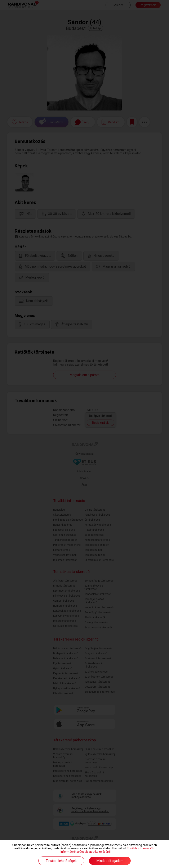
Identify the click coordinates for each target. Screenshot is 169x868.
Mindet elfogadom (110, 861)
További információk (140, 848)
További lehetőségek (61, 861)
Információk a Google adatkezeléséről (86, 852)
